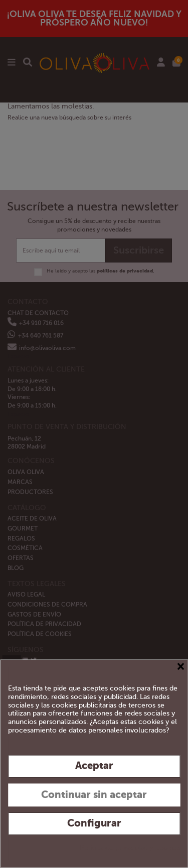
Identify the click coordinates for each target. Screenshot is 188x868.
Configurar (94, 823)
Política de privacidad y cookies (130, 848)
